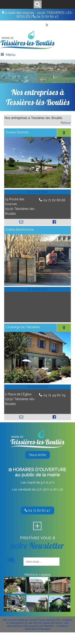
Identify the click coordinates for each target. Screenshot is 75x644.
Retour (66, 123)
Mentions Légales (37, 575)
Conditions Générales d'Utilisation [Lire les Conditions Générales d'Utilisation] (46, 627)
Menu (11, 55)
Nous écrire (37, 455)
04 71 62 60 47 (37, 510)
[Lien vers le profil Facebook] (54, 222)
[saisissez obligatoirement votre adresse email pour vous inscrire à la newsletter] (41, 562)
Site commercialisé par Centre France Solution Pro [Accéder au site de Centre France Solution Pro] (32, 620)
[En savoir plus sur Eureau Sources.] (37, 192)
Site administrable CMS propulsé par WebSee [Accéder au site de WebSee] (38, 624)
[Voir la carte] (64, 133)
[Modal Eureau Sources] (37, 187)
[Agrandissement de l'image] (15, 592)
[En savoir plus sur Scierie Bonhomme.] (37, 289)
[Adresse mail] (21, 222)
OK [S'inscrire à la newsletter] (11, 560)
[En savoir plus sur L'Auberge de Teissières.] (37, 387)
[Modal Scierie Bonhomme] (37, 285)
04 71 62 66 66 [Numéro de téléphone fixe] (54, 200)
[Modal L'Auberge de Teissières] (37, 382)
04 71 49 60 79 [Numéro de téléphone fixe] (54, 395)
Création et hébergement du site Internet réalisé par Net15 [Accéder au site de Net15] (39, 621)
